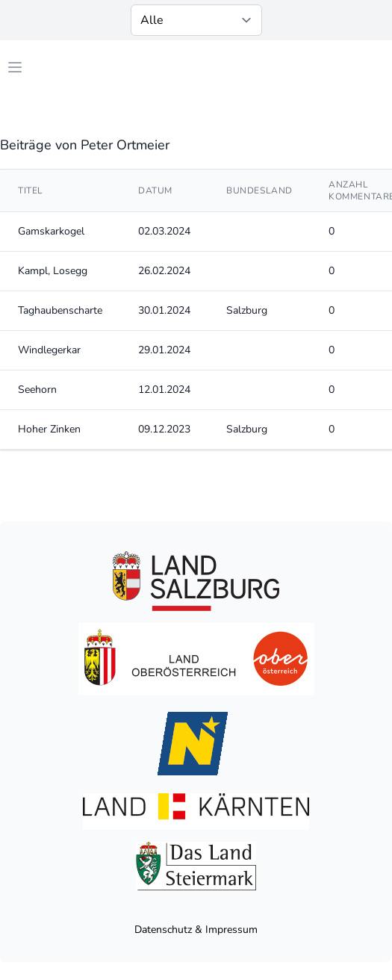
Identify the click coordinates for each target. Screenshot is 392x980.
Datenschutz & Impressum (196, 930)
